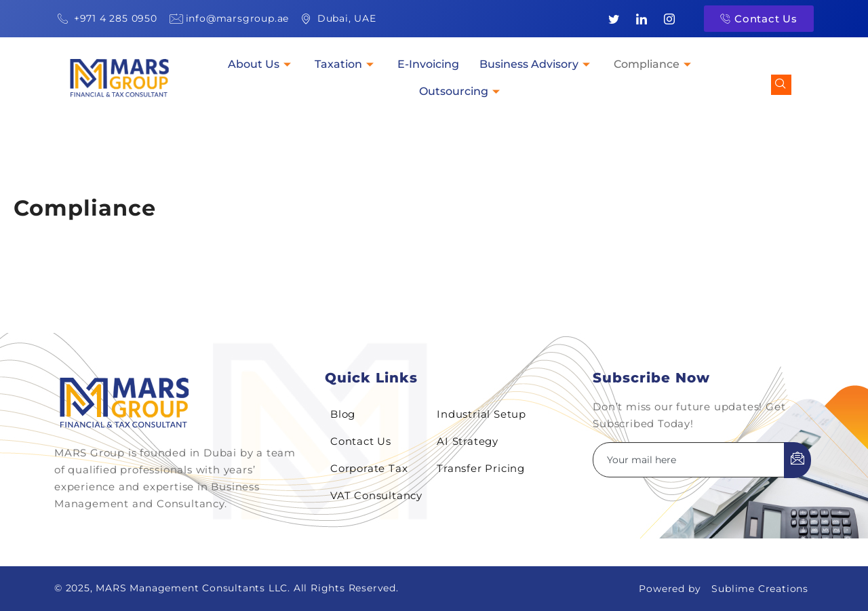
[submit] (797, 460)
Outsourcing (461, 91)
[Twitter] (614, 19)
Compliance (654, 64)
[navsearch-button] (781, 85)
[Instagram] (669, 19)
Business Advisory (536, 64)
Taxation (346, 64)
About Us (261, 64)
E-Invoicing (428, 64)
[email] (689, 460)
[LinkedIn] (642, 19)
